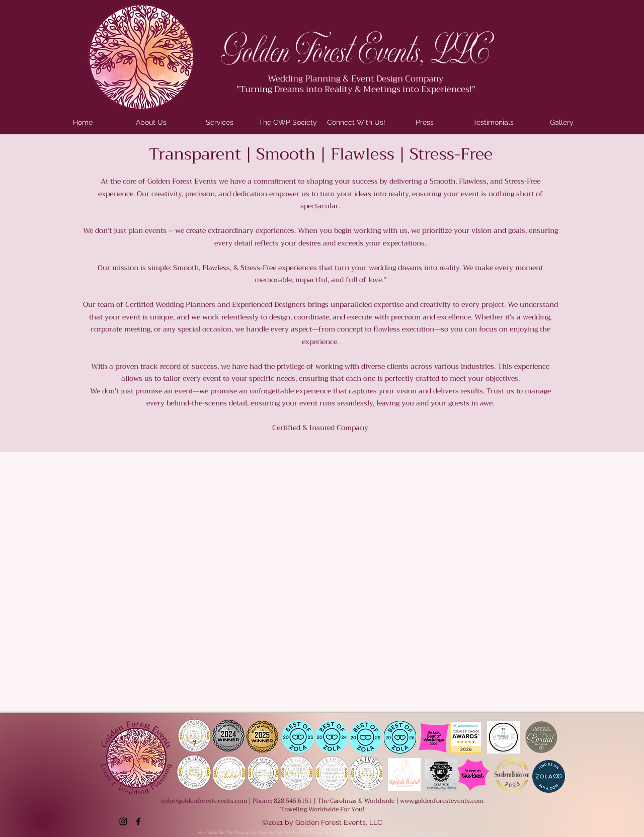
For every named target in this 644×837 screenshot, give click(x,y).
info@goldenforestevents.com (204, 801)
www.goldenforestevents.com (442, 801)
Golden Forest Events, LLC (355, 52)
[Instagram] (123, 821)
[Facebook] (138, 821)
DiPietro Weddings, (311, 833)
